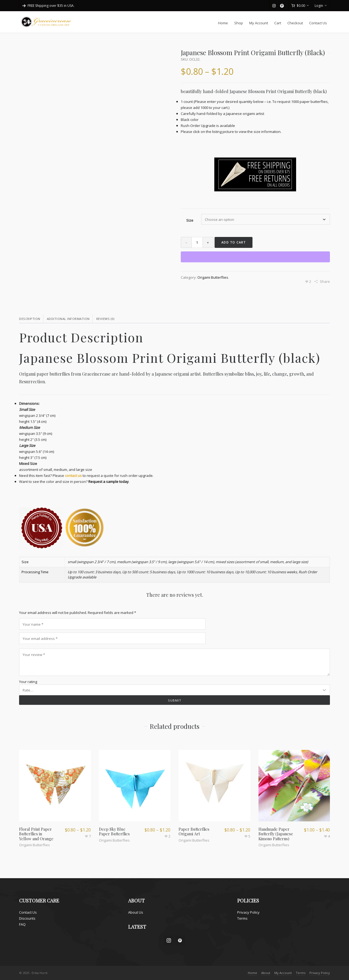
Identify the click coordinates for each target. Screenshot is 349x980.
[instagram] (275, 6)
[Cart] (300, 6)
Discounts (27, 918)
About (266, 973)
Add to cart (234, 242)
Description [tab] (30, 319)
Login (321, 6)
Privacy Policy (248, 912)
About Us (136, 912)
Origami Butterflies (213, 277)
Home (252, 973)
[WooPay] (255, 257)
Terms (242, 918)
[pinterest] (283, 6)
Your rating (28, 682)
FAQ (22, 924)
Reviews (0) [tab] (105, 319)
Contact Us (28, 912)
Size (190, 220)
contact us (73, 476)
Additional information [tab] (68, 319)
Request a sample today (109, 482)
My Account (283, 973)
